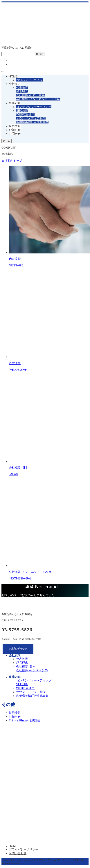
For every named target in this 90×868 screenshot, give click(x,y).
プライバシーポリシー (24, 849)
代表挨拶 (22, 88)
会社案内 (15, 84)
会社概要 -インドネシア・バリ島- (38, 99)
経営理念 (22, 91)
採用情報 (15, 126)
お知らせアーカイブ (29, 80)
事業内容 (15, 103)
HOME (13, 76)
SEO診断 (22, 111)
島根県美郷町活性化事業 (32, 122)
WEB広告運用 (25, 114)
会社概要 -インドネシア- (32, 670)
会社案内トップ (12, 161)
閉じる (40, 54)
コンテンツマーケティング (34, 107)
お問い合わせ (18, 649)
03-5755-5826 (17, 630)
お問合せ (15, 134)
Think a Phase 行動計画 (25, 720)
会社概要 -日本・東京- (31, 95)
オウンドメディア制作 (31, 118)
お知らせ (15, 130)
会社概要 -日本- (26, 667)
